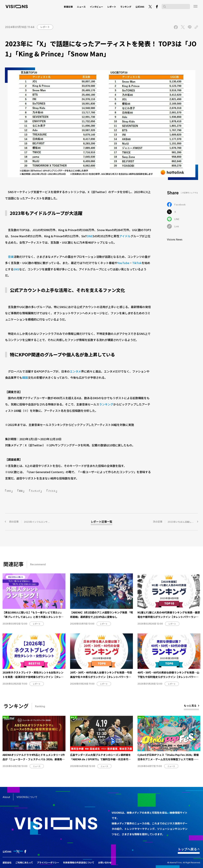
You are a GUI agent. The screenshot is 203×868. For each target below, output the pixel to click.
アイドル (125, 236)
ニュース (81, 7)
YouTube (123, 263)
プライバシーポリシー (48, 862)
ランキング (126, 7)
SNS (16, 269)
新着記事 (68, 7)
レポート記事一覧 (101, 522)
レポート (112, 7)
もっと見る (190, 705)
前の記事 (39, 522)
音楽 (11, 257)
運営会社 (7, 862)
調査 (21, 491)
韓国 (25, 377)
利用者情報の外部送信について (79, 862)
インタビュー (96, 7)
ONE (90, 236)
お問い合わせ (105, 862)
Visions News (175, 239)
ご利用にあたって (24, 862)
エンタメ (75, 371)
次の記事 (175, 522)
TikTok (137, 263)
